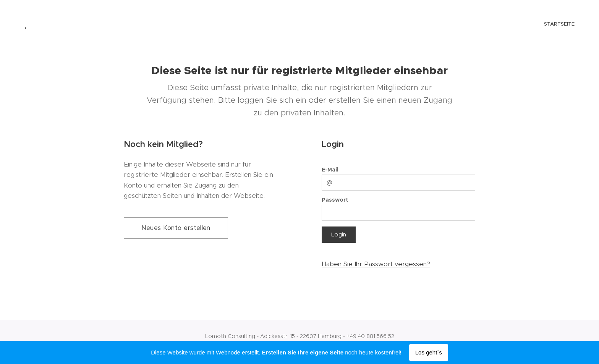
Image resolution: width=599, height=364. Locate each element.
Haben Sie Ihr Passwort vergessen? (376, 264)
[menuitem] (574, 25)
